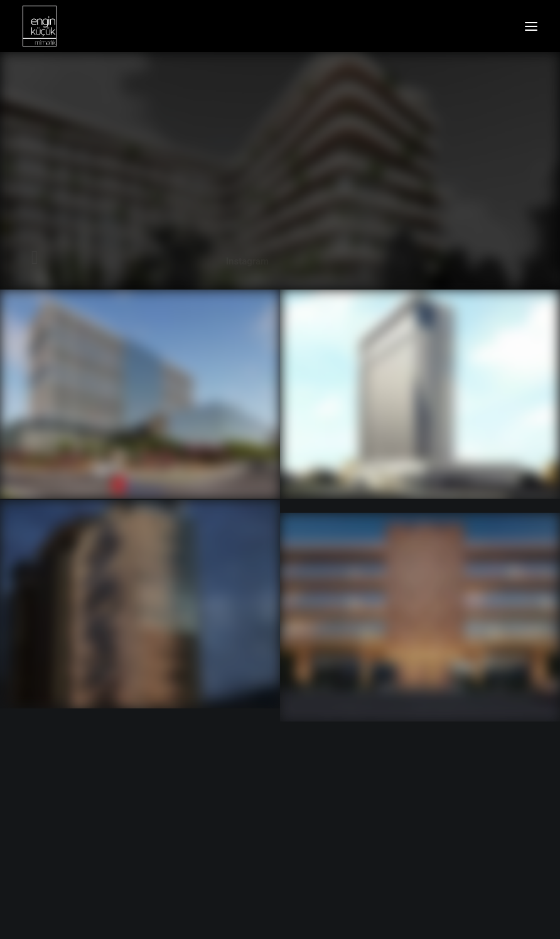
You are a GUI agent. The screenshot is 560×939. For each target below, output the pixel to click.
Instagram (247, 261)
